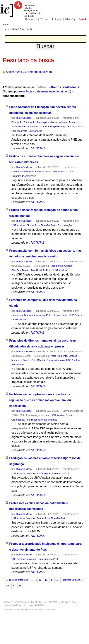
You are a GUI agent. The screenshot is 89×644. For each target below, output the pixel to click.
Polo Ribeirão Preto (40, 172)
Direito (30, 225)
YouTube (45, 19)
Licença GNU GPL (36, 605)
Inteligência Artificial (62, 266)
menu (5, 24)
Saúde (40, 518)
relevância (26, 91)
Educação (17, 122)
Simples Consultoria (46, 610)
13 (46, 580)
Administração (37, 315)
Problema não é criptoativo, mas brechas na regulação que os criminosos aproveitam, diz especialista (40, 400)
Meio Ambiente (20, 172)
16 (8, 586)
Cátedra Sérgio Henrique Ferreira (58, 126)
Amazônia (31, 176)
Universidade (19, 320)
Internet (53, 420)
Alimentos (60, 360)
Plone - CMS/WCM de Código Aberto (24, 602)
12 (40, 580)
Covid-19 (64, 473)
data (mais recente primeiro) (53, 91)
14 (52, 580)
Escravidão (18, 365)
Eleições (16, 270)
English (83, 19)
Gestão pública (20, 315)
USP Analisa (35, 131)
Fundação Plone (70, 602)
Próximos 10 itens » (72, 580)
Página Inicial (26, 29)
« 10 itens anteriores (18, 580)
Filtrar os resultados (63, 87)
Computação (65, 225)
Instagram (57, 19)
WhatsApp (70, 19)
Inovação (31, 559)
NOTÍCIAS (38, 148)
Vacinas (31, 473)
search (83, 24)
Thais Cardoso (24, 118)
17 (14, 586)
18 (20, 586)
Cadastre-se (31, 19)
